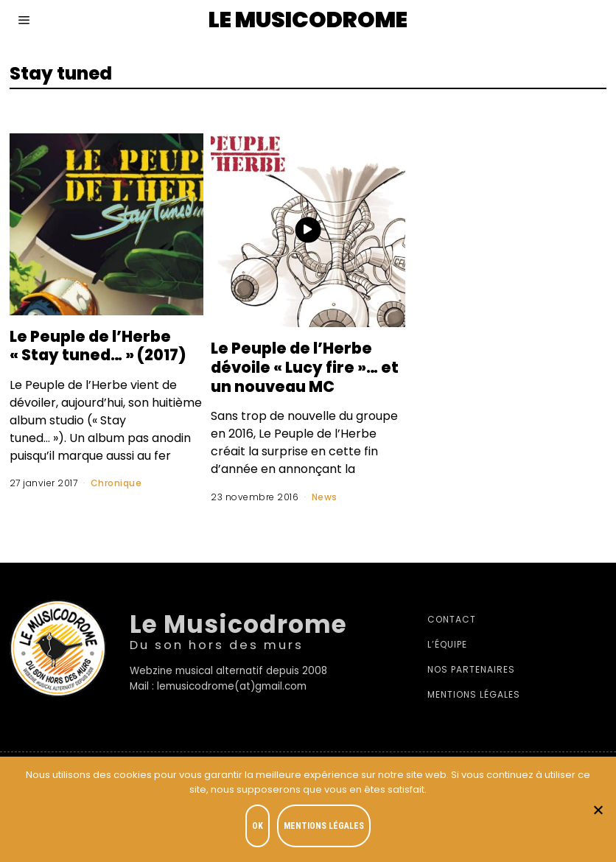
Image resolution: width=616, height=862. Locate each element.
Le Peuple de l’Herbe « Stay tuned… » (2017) (105, 346)
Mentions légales (474, 694)
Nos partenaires (471, 669)
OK (258, 826)
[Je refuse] (598, 810)
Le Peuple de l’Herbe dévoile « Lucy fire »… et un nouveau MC (301, 367)
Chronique (116, 483)
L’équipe (447, 644)
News (325, 497)
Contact (452, 619)
